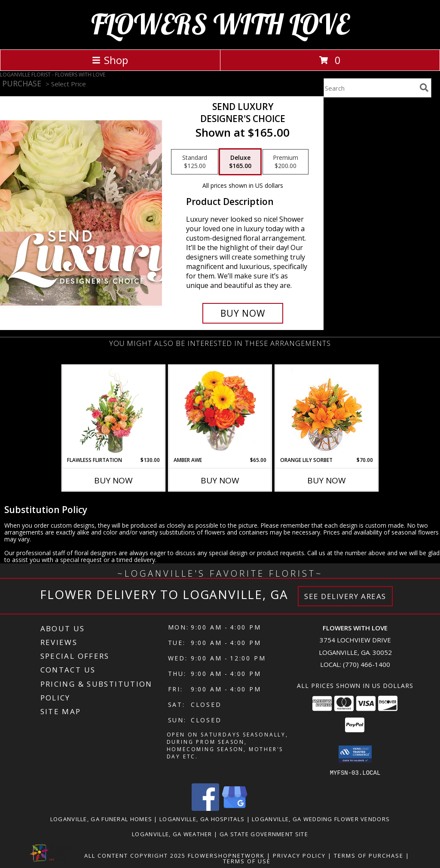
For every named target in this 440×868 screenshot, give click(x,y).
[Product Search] (370, 88)
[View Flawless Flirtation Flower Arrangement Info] (114, 411)
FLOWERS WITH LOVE (220, 24)
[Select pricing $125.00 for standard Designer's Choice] (195, 162)
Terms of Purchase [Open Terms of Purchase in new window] (369, 855)
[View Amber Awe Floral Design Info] (220, 411)
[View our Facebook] (205, 808)
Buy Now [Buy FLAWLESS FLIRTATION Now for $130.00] (113, 480)
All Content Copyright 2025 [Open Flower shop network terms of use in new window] (135, 855)
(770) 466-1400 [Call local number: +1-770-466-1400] (367, 664)
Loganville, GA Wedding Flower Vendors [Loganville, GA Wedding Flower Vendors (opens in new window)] (321, 819)
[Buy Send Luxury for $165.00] (243, 313)
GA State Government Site (264, 834)
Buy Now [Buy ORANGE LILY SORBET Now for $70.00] (327, 480)
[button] (355, 754)
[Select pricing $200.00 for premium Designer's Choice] (286, 162)
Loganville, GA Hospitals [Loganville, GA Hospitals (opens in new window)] (202, 819)
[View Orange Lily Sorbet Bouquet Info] (327, 411)
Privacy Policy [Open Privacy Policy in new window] (299, 855)
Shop (110, 60)
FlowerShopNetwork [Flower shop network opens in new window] (226, 855)
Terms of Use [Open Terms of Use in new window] (247, 861)
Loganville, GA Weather (172, 834)
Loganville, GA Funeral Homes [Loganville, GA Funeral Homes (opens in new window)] (101, 819)
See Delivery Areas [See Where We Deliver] (345, 596)
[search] (424, 88)
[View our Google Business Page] (235, 808)
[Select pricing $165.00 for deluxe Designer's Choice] (240, 162)
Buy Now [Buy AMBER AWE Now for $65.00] (220, 480)
